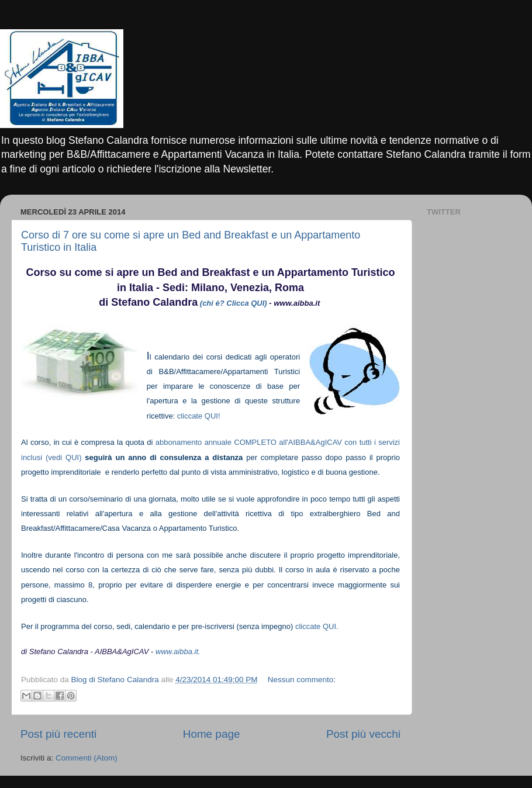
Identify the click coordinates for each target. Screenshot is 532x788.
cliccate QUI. (317, 626)
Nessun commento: (302, 680)
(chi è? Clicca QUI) (234, 303)
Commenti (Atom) (87, 758)
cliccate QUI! (199, 416)
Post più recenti (58, 734)
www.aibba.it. (178, 652)
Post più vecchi (363, 734)
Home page (212, 734)
